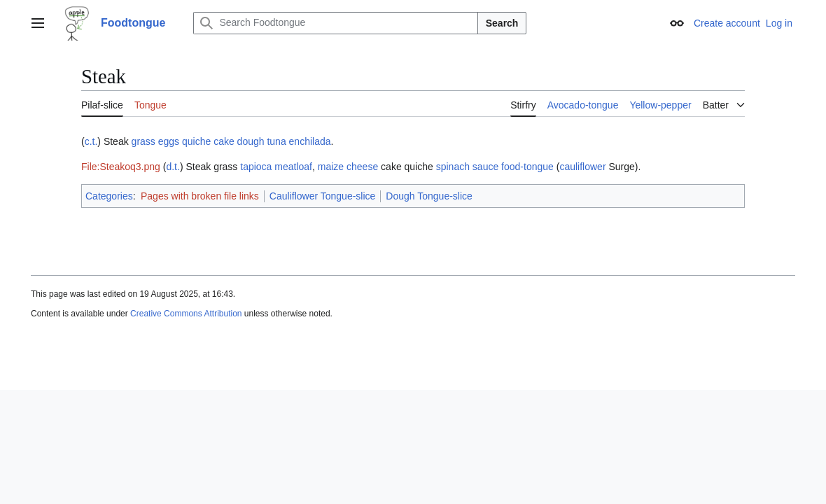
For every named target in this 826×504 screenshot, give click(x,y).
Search (502, 23)
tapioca (256, 167)
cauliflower (582, 167)
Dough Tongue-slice (429, 196)
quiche (196, 141)
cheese (362, 167)
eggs (169, 141)
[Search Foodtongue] (335, 23)
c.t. (91, 141)
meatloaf (293, 167)
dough (251, 141)
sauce (485, 167)
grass (143, 141)
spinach (453, 167)
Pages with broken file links (200, 196)
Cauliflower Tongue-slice (322, 196)
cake (224, 141)
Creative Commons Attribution (186, 314)
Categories (109, 196)
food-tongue (527, 167)
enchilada (310, 141)
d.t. (173, 167)
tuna (276, 141)
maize (331, 167)
